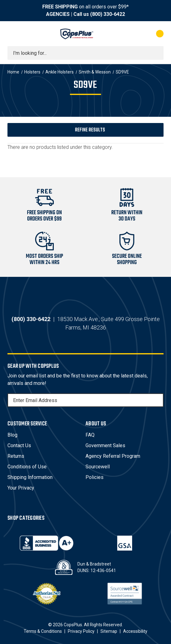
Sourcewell (98, 467)
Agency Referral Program (113, 456)
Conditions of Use (27, 467)
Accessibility (135, 631)
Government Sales (105, 445)
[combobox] (85, 53)
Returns (16, 456)
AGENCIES (58, 14)
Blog (12, 435)
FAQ (90, 435)
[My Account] (135, 34)
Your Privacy (21, 488)
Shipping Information (30, 477)
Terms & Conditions (43, 631)
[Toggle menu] (13, 34)
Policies (95, 477)
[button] (85, 130)
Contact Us (19, 445)
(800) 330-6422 (108, 14)
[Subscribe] (158, 400)
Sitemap (109, 631)
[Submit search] (157, 53)
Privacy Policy (81, 631)
